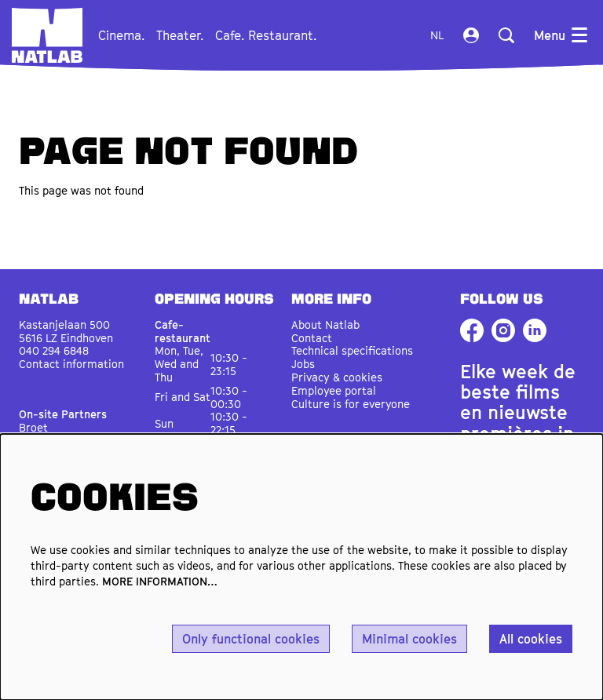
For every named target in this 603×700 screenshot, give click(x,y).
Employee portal (334, 390)
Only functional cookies (251, 639)
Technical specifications (352, 350)
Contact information (71, 364)
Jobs (303, 364)
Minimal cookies (409, 639)
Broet (33, 427)
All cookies (531, 639)
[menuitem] (121, 35)
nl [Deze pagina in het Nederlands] (437, 35)
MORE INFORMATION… (160, 581)
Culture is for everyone (351, 404)
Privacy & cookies (337, 377)
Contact (312, 338)
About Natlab (325, 324)
